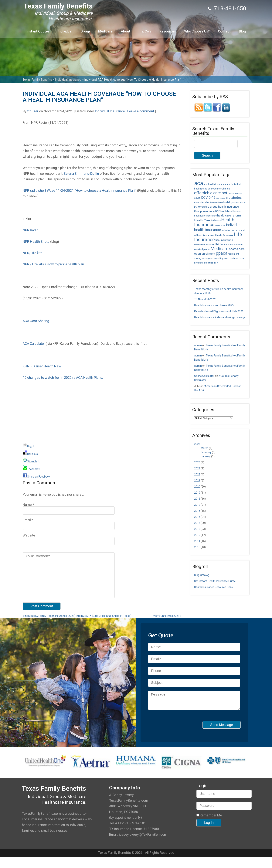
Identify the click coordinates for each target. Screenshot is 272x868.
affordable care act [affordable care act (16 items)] (211, 193)
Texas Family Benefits (58, 6)
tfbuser (33, 111)
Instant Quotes (38, 31)
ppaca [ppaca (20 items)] (222, 253)
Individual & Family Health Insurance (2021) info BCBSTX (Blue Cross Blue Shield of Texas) (77, 624)
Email (27, 520)
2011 (197, 541)
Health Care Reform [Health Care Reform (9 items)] (207, 220)
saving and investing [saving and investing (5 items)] (213, 258)
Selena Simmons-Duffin (81, 174)
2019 (197, 493)
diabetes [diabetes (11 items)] (235, 197)
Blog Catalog (202, 575)
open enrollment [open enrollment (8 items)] (205, 254)
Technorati (31, 469)
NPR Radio (31, 230)
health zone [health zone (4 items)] (220, 225)
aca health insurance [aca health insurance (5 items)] (215, 184)
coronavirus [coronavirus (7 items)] (235, 193)
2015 (197, 517)
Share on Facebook (36, 477)
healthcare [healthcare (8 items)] (234, 211)
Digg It (29, 446)
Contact (224, 31)
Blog (242, 31)
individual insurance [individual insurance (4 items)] (231, 230)
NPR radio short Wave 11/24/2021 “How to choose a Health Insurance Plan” (80, 191)
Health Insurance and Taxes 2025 (214, 305)
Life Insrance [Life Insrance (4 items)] (227, 235)
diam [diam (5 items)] (197, 203)
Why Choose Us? (197, 31)
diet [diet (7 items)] (202, 202)
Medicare (105, 31)
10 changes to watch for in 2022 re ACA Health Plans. (63, 378)
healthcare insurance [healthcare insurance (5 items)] (205, 216)
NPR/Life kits (33, 253)
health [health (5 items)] (223, 211)
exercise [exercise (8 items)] (204, 207)
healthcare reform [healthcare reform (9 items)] (229, 215)
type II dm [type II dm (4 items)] (214, 263)
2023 (197, 468)
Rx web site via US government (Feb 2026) (219, 311)
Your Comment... (69, 579)
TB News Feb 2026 (205, 299)
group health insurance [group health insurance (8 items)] (224, 207)
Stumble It (31, 461)
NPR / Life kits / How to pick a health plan (53, 264)
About (126, 31)
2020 (197, 487)
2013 (197, 529)
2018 (197, 499)
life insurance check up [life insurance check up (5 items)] (231, 245)
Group (85, 31)
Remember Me (209, 827)
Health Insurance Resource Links (213, 587)
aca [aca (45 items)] (199, 183)
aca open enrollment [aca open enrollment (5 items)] (219, 189)
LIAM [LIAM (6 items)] (218, 235)
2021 (197, 481)
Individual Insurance (110, 111)
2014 (197, 523)
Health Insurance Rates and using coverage (220, 317)
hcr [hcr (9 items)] (217, 211)
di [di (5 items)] (227, 198)
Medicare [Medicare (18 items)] (219, 249)
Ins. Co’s (145, 31)
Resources (168, 31)
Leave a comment (141, 111)
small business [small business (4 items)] (231, 258)
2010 (197, 547)
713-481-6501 (232, 8)
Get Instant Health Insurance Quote (215, 581)
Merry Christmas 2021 (167, 624)
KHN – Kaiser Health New (42, 366)
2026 (197, 444)
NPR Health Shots (36, 242)
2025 (197, 462)
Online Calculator (204, 376)
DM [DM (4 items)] (196, 207)
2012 (197, 535)
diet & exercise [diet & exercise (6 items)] (213, 202)
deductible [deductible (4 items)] (221, 198)
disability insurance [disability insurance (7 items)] (234, 202)
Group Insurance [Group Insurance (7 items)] (204, 211)
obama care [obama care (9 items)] (237, 249)
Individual (65, 31)
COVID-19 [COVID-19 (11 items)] (208, 197)
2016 (197, 511)
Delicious (30, 454)
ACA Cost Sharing (36, 321)
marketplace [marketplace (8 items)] (202, 249)
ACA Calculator (34, 344)
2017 (197, 505)
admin (198, 345)
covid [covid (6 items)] (197, 198)
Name (27, 505)
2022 (197, 475)
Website (29, 535)
